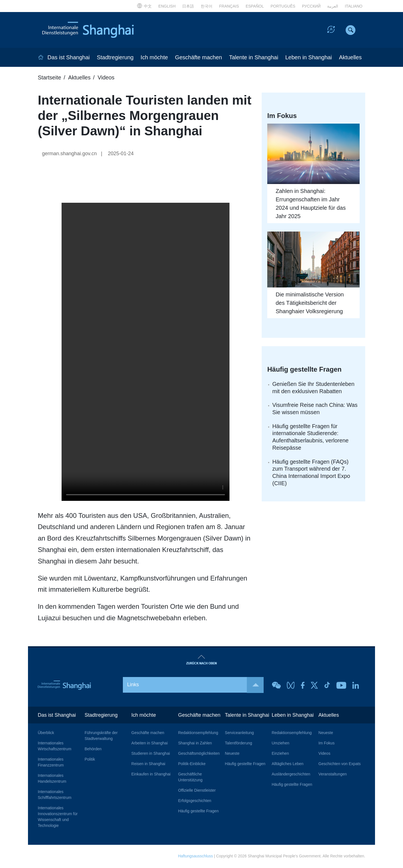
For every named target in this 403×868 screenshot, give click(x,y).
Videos (107, 78)
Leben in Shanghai (309, 58)
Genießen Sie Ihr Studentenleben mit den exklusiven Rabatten (314, 388)
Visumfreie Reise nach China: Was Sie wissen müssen (315, 409)
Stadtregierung (115, 58)
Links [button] (195, 685)
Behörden (93, 749)
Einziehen (280, 754)
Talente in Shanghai (254, 58)
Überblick (46, 733)
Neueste (232, 754)
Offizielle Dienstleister (197, 791)
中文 (144, 6)
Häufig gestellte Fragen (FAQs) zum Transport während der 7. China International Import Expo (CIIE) (312, 474)
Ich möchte (154, 58)
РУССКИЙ (311, 6)
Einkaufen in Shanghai (151, 775)
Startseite (50, 78)
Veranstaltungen (333, 775)
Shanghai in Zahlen (195, 744)
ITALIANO (354, 6)
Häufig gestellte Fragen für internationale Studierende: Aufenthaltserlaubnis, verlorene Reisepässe (311, 438)
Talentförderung (239, 744)
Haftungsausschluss (195, 857)
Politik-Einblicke (192, 764)
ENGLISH (167, 6)
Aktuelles (350, 58)
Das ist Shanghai (69, 58)
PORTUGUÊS (283, 6)
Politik (90, 760)
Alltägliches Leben (288, 764)
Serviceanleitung (240, 733)
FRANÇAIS (229, 6)
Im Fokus (327, 744)
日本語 (188, 6)
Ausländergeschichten (291, 775)
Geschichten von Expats (340, 764)
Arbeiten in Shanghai (149, 744)
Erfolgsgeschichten (195, 801)
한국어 (207, 6)
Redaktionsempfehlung (198, 733)
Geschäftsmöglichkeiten (199, 754)
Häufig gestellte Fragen (198, 812)
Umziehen (281, 744)
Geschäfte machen (198, 58)
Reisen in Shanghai (148, 764)
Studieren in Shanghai (151, 754)
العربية (333, 6)
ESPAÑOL (255, 6)
